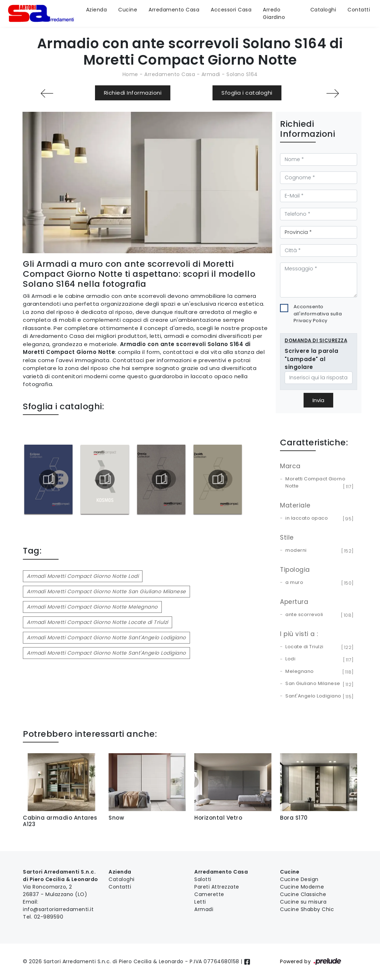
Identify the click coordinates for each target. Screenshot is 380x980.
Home (130, 74)
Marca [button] (290, 466)
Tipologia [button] (295, 570)
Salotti (203, 879)
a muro (318, 583)
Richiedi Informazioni (133, 93)
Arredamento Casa (174, 10)
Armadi (211, 74)
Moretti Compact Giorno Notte (318, 483)
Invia (318, 400)
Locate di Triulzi (318, 647)
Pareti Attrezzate (217, 887)
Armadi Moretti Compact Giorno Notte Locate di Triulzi (97, 622)
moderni (318, 551)
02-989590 (49, 917)
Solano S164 (242, 74)
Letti (200, 902)
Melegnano (318, 672)
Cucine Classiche (303, 894)
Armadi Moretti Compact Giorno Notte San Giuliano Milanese (106, 591)
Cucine (128, 10)
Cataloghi (323, 10)
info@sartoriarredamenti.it (58, 909)
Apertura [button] (294, 602)
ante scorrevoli (318, 615)
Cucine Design (299, 879)
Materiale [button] (295, 505)
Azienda (97, 10)
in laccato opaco (318, 519)
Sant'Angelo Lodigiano (318, 696)
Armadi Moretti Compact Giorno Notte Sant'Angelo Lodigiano (106, 637)
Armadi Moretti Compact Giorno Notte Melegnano (92, 607)
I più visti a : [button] (299, 634)
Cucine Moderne (302, 887)
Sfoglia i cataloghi (247, 93)
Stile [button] (287, 537)
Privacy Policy (311, 321)
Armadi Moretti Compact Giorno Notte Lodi (83, 576)
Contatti (359, 10)
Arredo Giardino (274, 13)
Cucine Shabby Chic (307, 909)
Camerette (209, 894)
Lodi (318, 659)
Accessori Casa (231, 10)
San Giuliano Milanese (318, 684)
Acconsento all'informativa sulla (318, 314)
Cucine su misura (303, 902)
